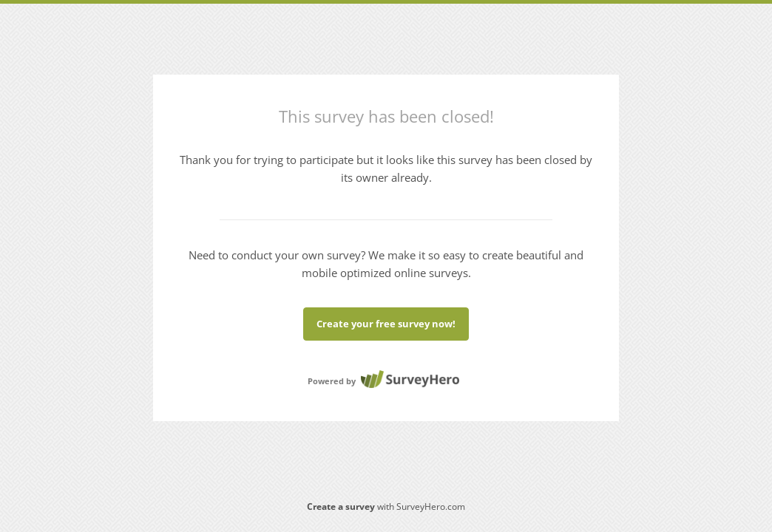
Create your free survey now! (386, 324)
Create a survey (341, 507)
